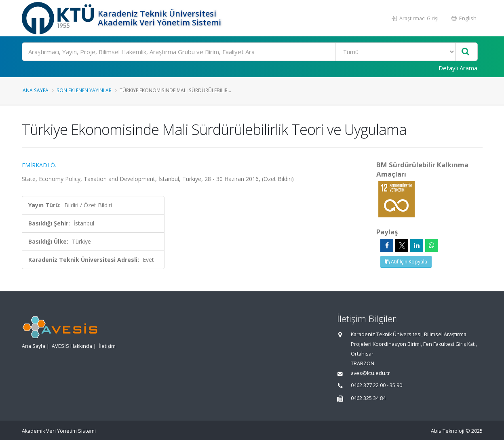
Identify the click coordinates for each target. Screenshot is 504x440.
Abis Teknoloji (448, 431)
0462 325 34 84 (368, 398)
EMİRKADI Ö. (39, 165)
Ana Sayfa (36, 90)
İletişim (107, 346)
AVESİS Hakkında (72, 346)
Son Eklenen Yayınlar (84, 90)
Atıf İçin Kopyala (406, 262)
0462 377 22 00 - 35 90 (376, 385)
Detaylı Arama (458, 68)
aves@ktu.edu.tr (370, 373)
